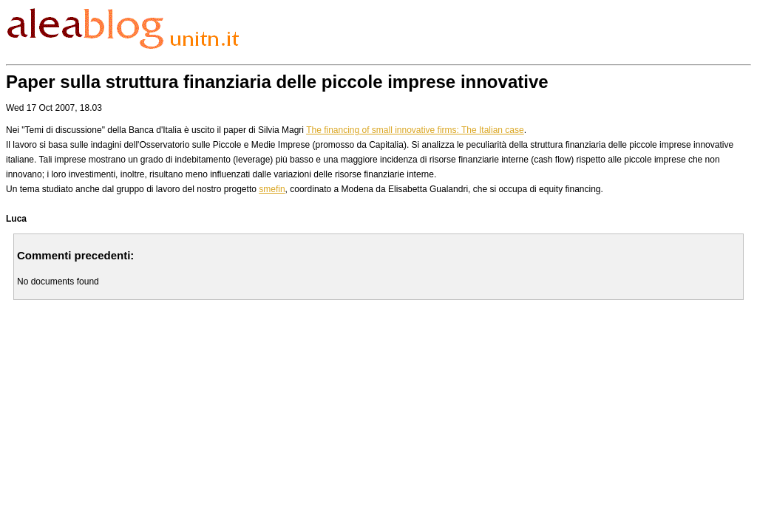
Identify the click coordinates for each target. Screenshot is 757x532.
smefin (272, 189)
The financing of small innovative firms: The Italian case (415, 130)
